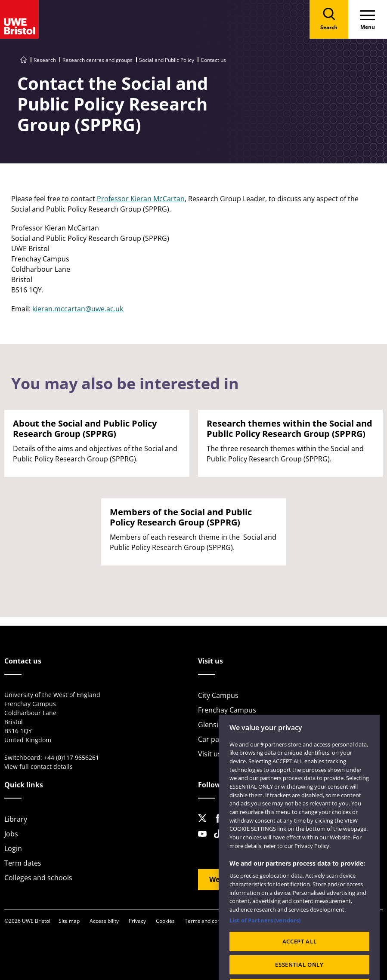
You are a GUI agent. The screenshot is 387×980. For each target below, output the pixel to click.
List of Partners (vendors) (265, 934)
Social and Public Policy (167, 60)
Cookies (165, 921)
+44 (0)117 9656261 (71, 757)
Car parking (217, 739)
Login (13, 848)
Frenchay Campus (227, 710)
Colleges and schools (38, 878)
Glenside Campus (226, 725)
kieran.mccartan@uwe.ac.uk (78, 309)
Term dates (23, 863)
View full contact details (39, 766)
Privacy (137, 921)
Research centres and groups (98, 60)
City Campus (218, 695)
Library (16, 819)
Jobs (11, 834)
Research (45, 60)
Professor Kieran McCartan (141, 199)
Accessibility (104, 921)
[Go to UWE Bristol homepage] (24, 60)
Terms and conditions (211, 921)
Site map (69, 921)
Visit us (210, 754)
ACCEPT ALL (300, 955)
